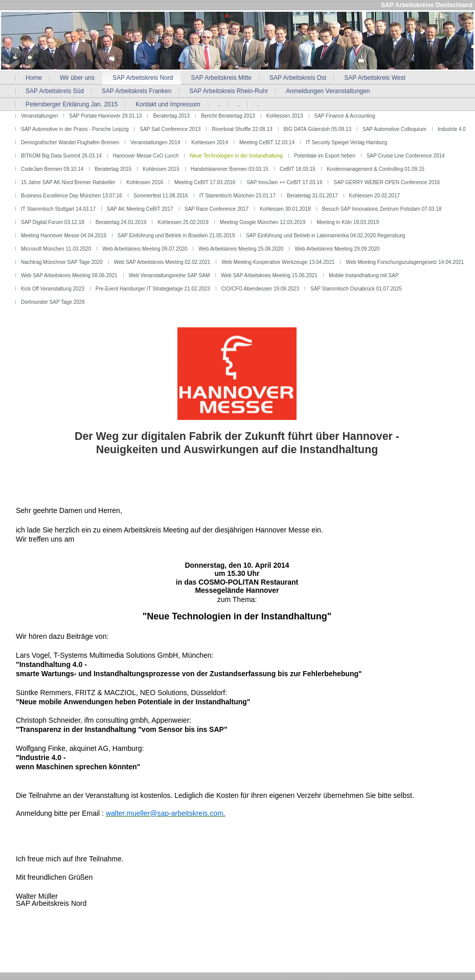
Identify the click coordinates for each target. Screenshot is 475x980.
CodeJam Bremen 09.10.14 (52, 169)
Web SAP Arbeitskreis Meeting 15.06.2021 (269, 275)
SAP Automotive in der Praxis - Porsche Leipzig (75, 129)
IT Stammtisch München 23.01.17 (237, 196)
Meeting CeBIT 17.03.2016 (205, 182)
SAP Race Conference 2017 (217, 209)
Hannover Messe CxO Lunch (146, 156)
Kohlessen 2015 (161, 169)
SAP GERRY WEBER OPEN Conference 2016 (387, 182)
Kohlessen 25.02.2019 (183, 222)
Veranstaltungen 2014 (155, 142)
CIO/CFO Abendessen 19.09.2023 (260, 289)
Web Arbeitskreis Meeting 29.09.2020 (337, 249)
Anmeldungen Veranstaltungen (328, 91)
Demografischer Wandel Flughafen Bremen (70, 142)
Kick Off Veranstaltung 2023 (53, 289)
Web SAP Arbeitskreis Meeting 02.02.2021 (162, 262)
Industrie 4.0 (452, 129)
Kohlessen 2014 (210, 142)
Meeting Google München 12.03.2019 (263, 222)
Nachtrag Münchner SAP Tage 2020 (62, 262)
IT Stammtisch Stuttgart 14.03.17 (58, 209)
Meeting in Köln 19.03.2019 (348, 222)
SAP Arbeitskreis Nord (143, 78)
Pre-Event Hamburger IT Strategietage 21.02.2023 (153, 289)
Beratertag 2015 (113, 169)
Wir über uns (77, 78)
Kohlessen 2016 (145, 182)
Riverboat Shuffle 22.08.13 (242, 129)
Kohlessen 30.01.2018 (285, 209)
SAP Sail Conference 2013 (170, 129)
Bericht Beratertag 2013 (228, 116)
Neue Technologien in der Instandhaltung (236, 156)
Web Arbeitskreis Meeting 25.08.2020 (241, 249)
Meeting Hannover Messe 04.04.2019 (64, 236)
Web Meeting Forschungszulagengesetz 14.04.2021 (405, 262)
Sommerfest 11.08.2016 (161, 196)
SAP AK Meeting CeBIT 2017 (140, 209)
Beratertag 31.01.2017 (312, 196)
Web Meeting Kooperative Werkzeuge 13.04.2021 (278, 262)
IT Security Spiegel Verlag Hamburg (346, 142)
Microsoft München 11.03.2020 (56, 249)
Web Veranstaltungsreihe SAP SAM (169, 275)
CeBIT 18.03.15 (298, 169)
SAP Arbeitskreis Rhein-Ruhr (229, 91)
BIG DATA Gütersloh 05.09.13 (318, 129)
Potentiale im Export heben (325, 156)
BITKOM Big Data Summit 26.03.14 (61, 156)
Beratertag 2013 (171, 116)
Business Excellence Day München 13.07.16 (72, 196)
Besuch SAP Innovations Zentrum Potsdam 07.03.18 (382, 209)
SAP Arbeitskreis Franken (137, 91)
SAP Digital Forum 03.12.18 (53, 222)
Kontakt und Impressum (168, 104)
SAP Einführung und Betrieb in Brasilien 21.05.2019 (176, 236)
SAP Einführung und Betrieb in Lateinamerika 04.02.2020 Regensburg (325, 236)
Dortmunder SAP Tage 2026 (53, 302)
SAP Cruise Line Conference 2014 (406, 156)
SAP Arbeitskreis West (375, 78)
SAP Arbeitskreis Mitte (222, 78)
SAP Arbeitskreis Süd (55, 91)
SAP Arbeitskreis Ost (298, 78)
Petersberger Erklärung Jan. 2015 (72, 104)
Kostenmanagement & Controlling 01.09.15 (376, 169)
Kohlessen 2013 (285, 116)
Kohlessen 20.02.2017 (375, 196)
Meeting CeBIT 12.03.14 (267, 142)
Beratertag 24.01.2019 (121, 222)
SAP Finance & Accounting (345, 116)
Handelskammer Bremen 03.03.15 (230, 169)
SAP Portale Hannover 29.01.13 (105, 116)
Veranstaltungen (39, 116)
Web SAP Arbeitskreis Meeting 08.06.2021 (69, 275)
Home (34, 78)
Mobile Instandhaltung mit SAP (364, 275)
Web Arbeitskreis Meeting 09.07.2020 (145, 249)
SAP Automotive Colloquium (394, 129)
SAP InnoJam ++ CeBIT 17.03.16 (284, 182)
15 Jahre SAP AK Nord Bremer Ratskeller (68, 182)
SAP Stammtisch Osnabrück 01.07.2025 (356, 289)
